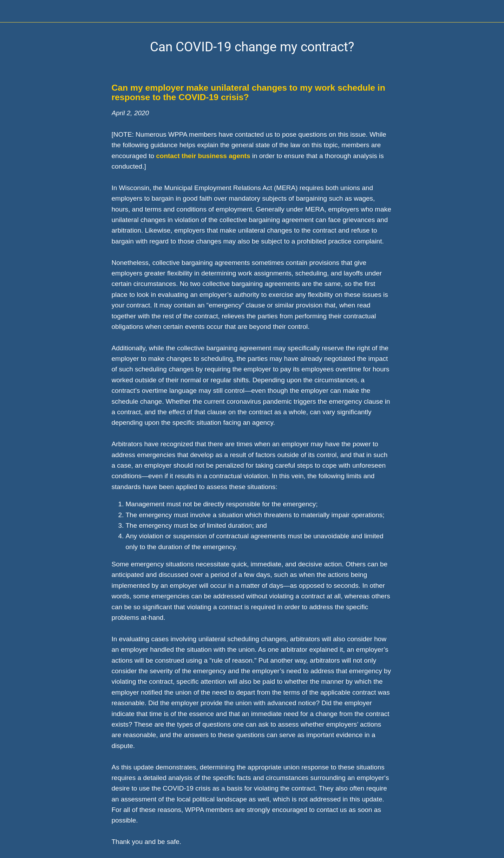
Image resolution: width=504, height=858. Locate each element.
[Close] (11, 11)
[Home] (486, 11)
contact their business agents (203, 156)
